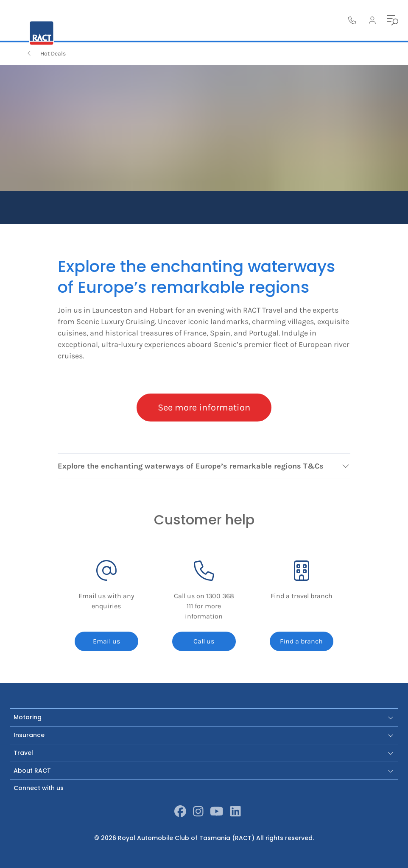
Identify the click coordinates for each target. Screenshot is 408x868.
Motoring (204, 717)
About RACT (204, 771)
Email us (106, 641)
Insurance (204, 735)
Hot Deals (46, 54)
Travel (204, 753)
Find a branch (301, 641)
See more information (204, 408)
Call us (204, 641)
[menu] (393, 20)
